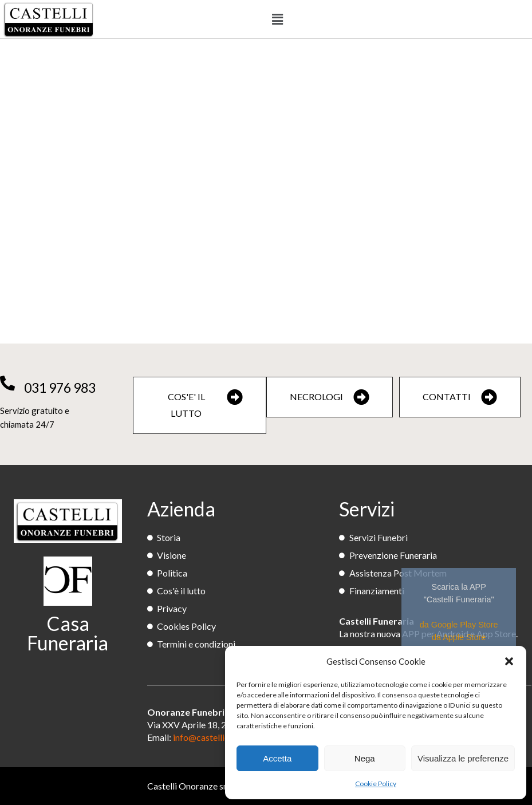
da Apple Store (459, 637)
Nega (365, 758)
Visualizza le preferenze (463, 758)
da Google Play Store (459, 625)
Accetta (277, 758)
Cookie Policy (376, 784)
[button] (509, 661)
